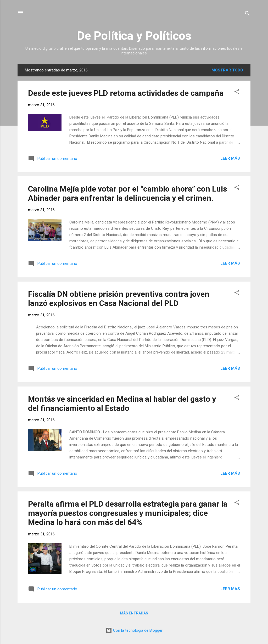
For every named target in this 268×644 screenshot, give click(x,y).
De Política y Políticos (134, 36)
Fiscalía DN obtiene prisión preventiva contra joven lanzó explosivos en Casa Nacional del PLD (119, 299)
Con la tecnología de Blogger (134, 630)
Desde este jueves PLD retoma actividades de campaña (126, 93)
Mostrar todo (227, 70)
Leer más (230, 158)
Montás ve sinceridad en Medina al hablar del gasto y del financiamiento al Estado (122, 404)
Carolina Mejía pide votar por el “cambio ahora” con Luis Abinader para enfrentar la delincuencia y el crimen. (127, 193)
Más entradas (134, 613)
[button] (237, 93)
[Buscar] (247, 14)
